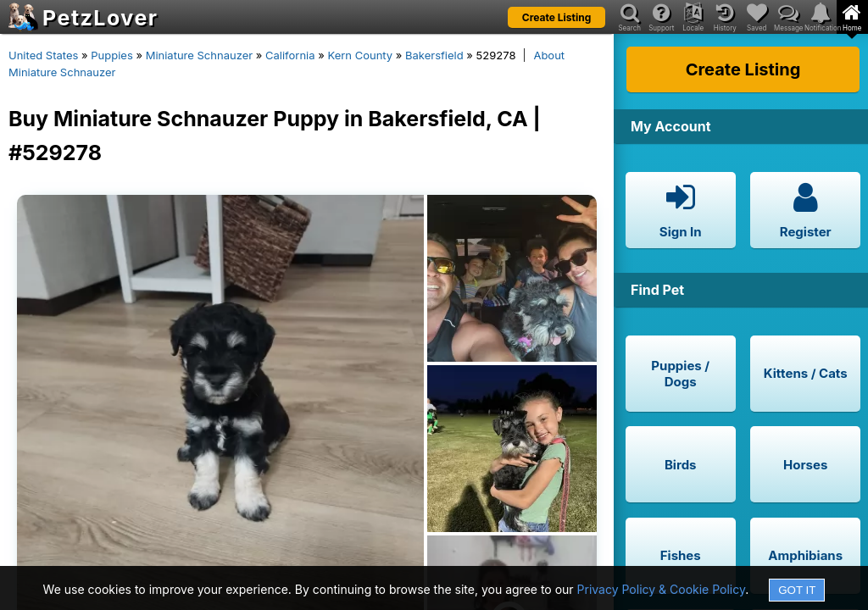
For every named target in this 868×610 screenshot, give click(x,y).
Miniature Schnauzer (199, 55)
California (290, 55)
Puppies (112, 55)
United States (43, 55)
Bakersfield (434, 55)
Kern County (360, 55)
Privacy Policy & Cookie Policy (662, 589)
